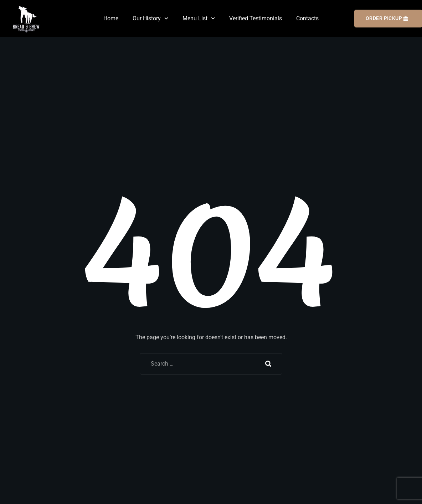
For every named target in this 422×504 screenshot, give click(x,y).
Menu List (199, 18)
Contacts (307, 18)
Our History (150, 18)
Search (268, 364)
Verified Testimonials (256, 18)
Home (111, 18)
